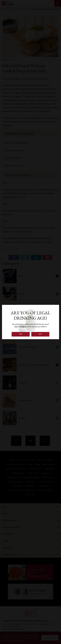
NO (40, 334)
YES (21, 334)
